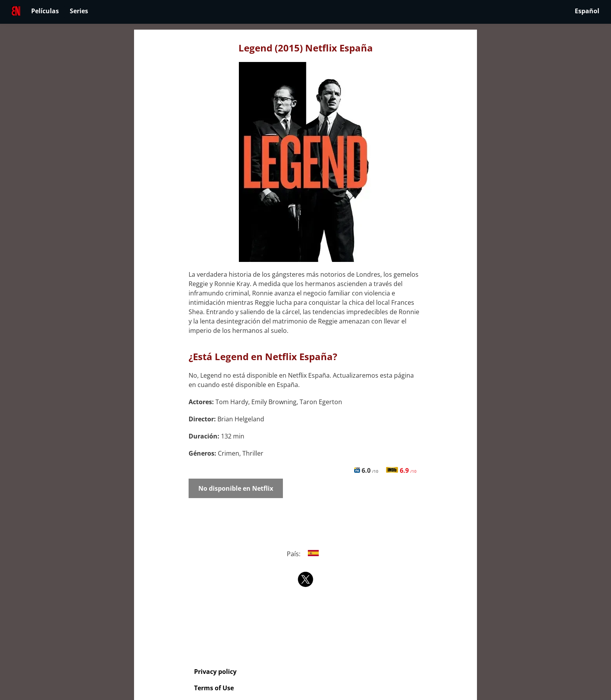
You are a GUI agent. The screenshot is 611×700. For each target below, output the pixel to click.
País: (306, 554)
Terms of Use (214, 688)
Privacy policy (215, 672)
